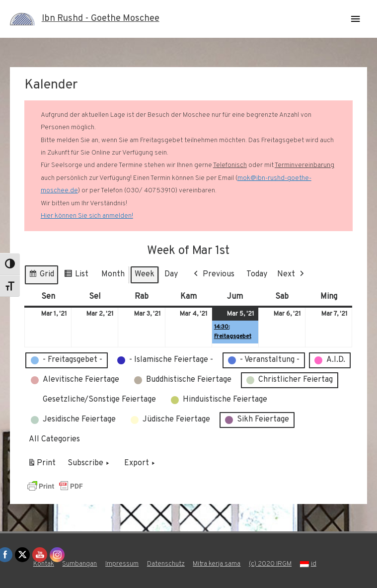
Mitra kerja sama (217, 564)
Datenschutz (166, 564)
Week (145, 274)
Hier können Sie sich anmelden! (87, 216)
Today (257, 274)
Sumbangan (79, 564)
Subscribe (89, 464)
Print (41, 465)
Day (171, 274)
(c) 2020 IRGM (270, 564)
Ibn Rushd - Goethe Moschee (101, 19)
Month (113, 274)
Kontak (44, 564)
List (76, 276)
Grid (41, 276)
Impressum (122, 564)
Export (141, 464)
